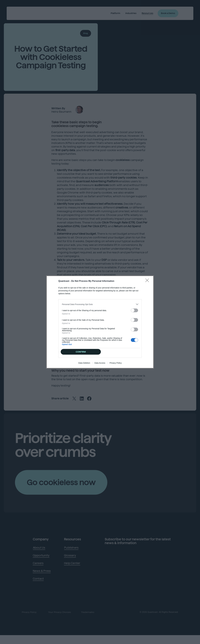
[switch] (134, 310)
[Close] (148, 281)
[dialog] (100, 322)
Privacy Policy (116, 363)
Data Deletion (84, 363)
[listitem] (100, 304)
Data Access (100, 363)
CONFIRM (81, 352)
